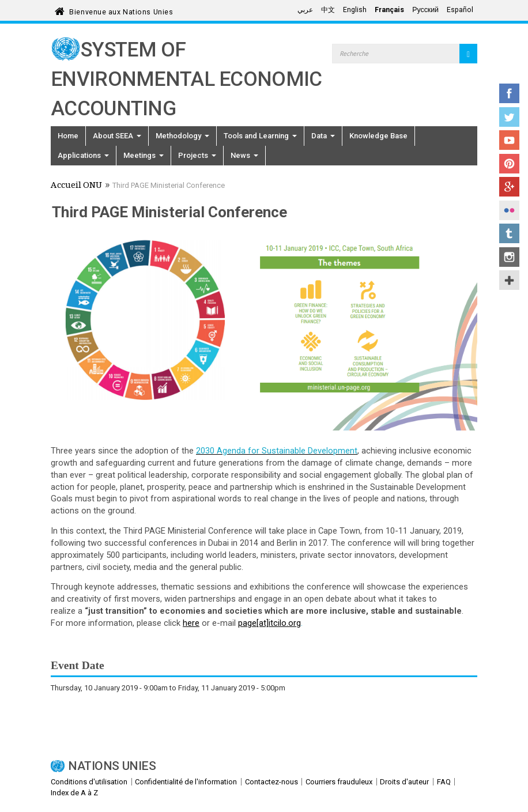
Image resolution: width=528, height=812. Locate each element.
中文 (328, 10)
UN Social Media (509, 280)
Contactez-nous (271, 782)
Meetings (144, 155)
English (355, 10)
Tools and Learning (260, 136)
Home (68, 136)
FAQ (444, 782)
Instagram (509, 257)
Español (460, 10)
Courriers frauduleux (339, 782)
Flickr (509, 210)
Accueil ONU (76, 186)
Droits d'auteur (404, 782)
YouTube (509, 140)
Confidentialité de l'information (186, 782)
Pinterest (509, 164)
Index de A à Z (74, 793)
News (244, 155)
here (191, 623)
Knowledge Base (378, 136)
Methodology (182, 136)
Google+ (509, 187)
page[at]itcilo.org (269, 623)
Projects (197, 155)
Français (389, 10)
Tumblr (509, 233)
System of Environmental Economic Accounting (186, 79)
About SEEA (117, 136)
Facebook (509, 93)
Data (323, 136)
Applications (83, 155)
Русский (425, 10)
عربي (305, 10)
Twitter (509, 117)
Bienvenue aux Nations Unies (121, 10)
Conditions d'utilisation (89, 782)
